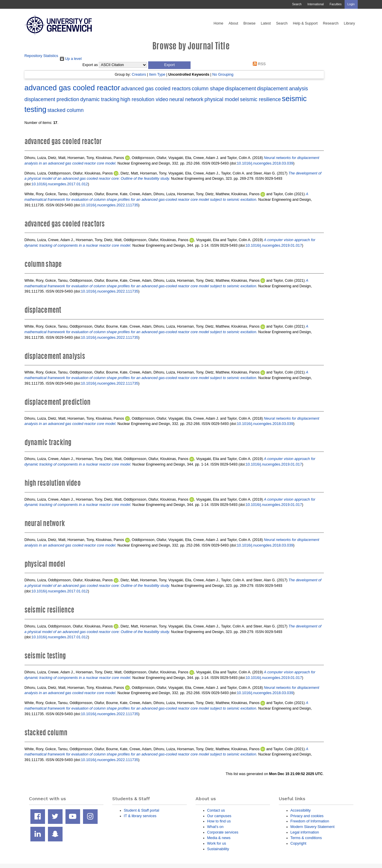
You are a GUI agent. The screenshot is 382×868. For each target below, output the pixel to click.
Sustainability (218, 849)
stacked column (65, 110)
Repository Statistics (42, 56)
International (316, 4)
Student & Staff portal (142, 810)
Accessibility (301, 810)
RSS (258, 64)
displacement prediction (52, 99)
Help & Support (305, 23)
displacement (241, 89)
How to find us (219, 821)
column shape (208, 89)
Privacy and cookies (307, 816)
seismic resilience (260, 99)
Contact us (216, 810)
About (233, 23)
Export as (90, 65)
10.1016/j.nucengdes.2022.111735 (110, 205)
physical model (222, 99)
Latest (266, 23)
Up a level (71, 59)
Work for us (217, 843)
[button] (169, 65)
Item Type (157, 74)
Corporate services (223, 832)
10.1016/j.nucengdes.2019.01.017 (274, 245)
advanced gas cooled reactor (72, 88)
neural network (186, 99)
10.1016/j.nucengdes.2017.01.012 (60, 184)
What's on (215, 827)
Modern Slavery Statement (313, 827)
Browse (250, 23)
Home (218, 23)
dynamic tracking (100, 99)
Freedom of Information (310, 821)
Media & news (219, 838)
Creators (139, 74)
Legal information (305, 832)
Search (297, 4)
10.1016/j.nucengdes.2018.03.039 (265, 163)
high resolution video (144, 99)
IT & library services (140, 816)
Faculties (336, 4)
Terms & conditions (306, 838)
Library (349, 23)
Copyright (299, 843)
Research (331, 23)
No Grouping (223, 74)
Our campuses (219, 816)
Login (351, 4)
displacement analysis (282, 89)
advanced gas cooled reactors (156, 89)
